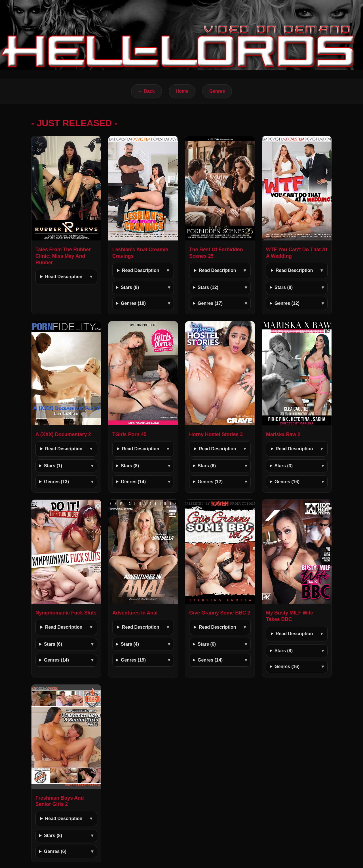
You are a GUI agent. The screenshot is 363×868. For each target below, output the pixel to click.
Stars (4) (130, 644)
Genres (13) (56, 482)
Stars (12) (208, 287)
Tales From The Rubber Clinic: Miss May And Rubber (63, 256)
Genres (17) (210, 303)
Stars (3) (284, 466)
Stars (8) (130, 287)
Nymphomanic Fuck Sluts (66, 613)
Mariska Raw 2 (283, 434)
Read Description (64, 277)
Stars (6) (207, 466)
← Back (146, 91)
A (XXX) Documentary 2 (63, 434)
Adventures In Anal (135, 613)
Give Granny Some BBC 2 (220, 613)
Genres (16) (287, 482)
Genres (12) (287, 303)
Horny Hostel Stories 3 (216, 434)
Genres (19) (133, 660)
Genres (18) (133, 303)
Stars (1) (53, 466)
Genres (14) (133, 482)
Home (182, 91)
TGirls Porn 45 (129, 434)
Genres (217, 91)
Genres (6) (55, 851)
